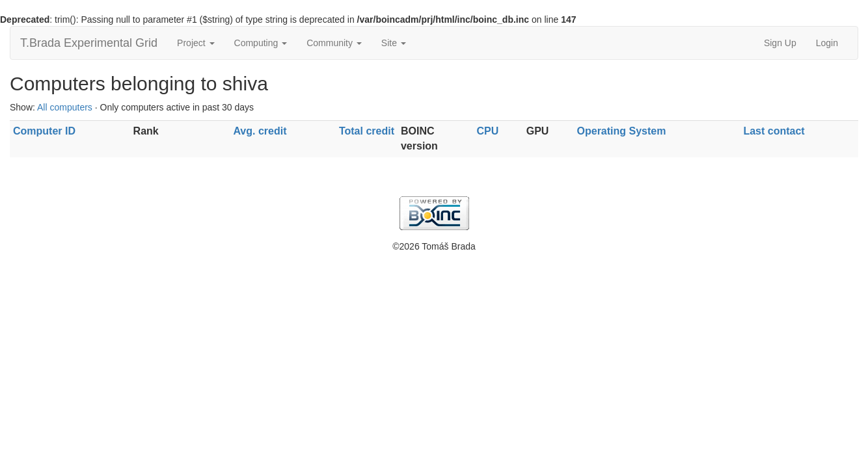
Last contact (774, 131)
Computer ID (44, 131)
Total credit (367, 131)
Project (196, 43)
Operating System (622, 131)
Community (334, 43)
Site (394, 43)
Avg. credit (260, 131)
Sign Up (780, 43)
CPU (488, 131)
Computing (261, 43)
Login (827, 43)
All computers (65, 107)
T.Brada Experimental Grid (89, 43)
